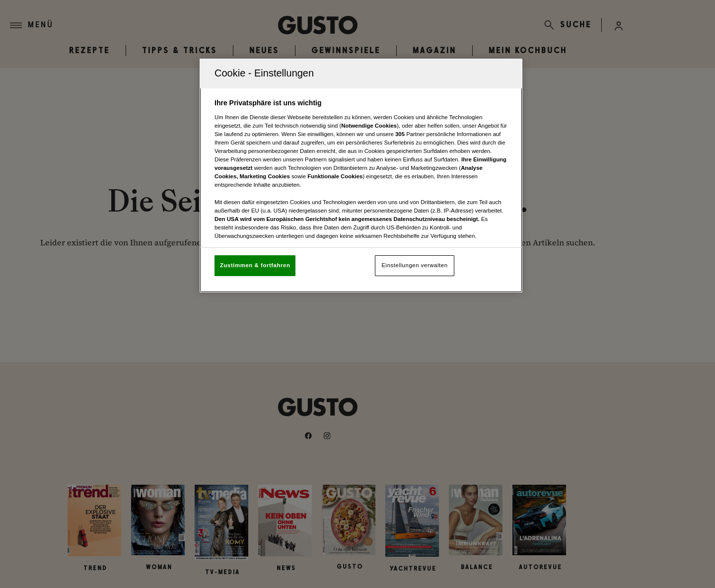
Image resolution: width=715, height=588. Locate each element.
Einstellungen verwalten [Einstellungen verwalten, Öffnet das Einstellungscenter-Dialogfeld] (414, 265)
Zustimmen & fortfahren (255, 265)
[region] (361, 176)
